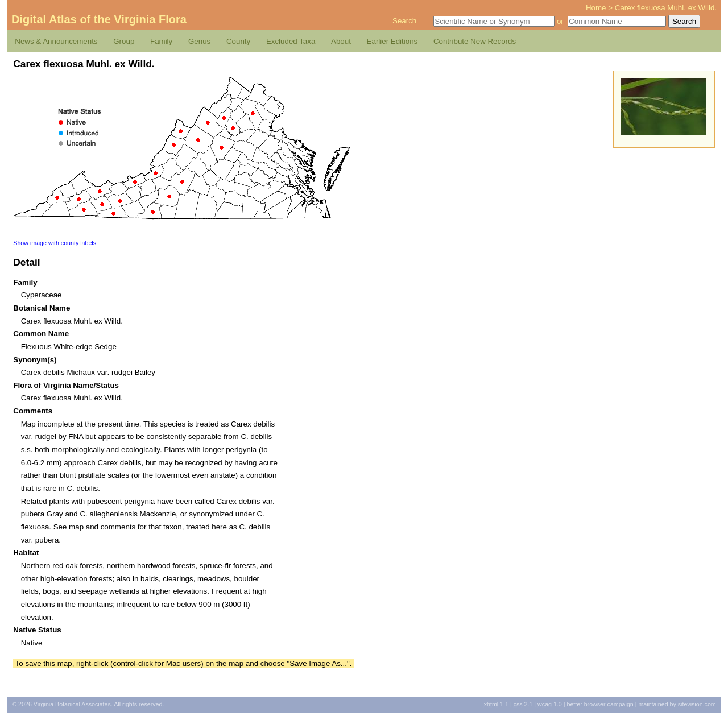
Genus (199, 41)
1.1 (496, 704)
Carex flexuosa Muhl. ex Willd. (666, 8)
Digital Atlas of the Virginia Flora (99, 19)
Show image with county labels (55, 243)
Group (124, 41)
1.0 (550, 704)
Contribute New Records (475, 41)
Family (161, 41)
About (341, 41)
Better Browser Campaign (600, 704)
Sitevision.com (697, 704)
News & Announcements (56, 41)
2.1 (523, 704)
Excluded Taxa (291, 41)
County (238, 41)
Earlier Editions (392, 41)
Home (596, 8)
